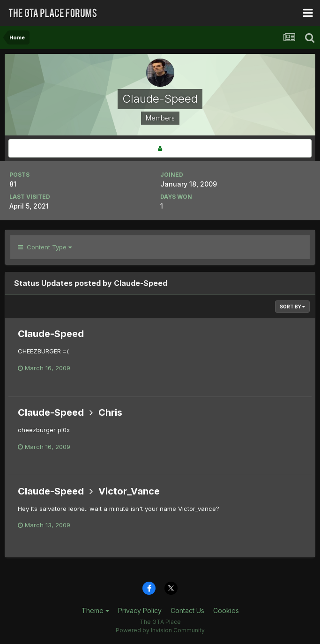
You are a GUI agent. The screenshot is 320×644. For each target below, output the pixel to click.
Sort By (292, 307)
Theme (95, 610)
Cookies (226, 610)
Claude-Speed (51, 334)
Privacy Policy (140, 610)
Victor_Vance (129, 491)
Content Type (45, 247)
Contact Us (187, 610)
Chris (110, 412)
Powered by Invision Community (160, 630)
